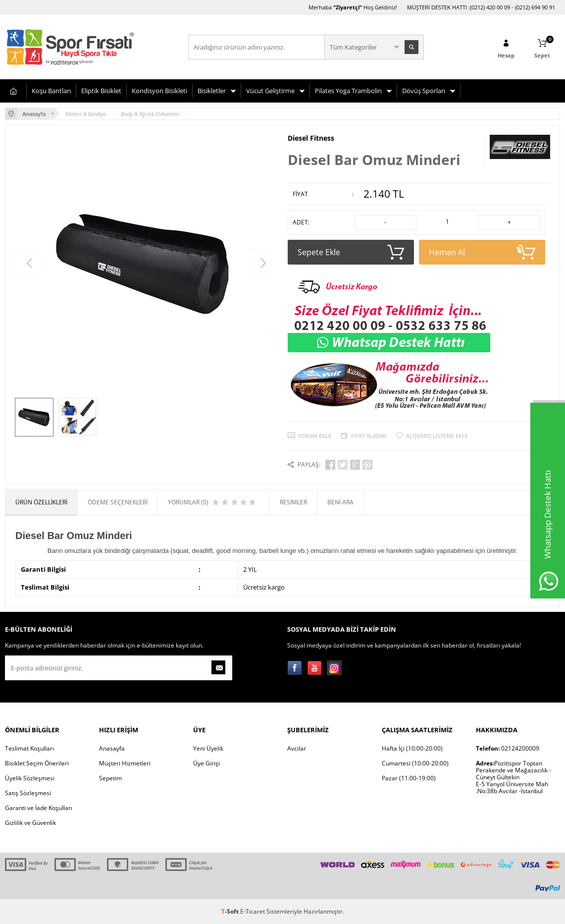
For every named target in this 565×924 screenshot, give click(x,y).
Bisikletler (212, 91)
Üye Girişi (206, 763)
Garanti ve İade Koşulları (39, 808)
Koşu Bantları (51, 91)
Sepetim (110, 778)
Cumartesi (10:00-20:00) (415, 763)
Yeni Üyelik (208, 748)
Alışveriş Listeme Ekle (437, 436)
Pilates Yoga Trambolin (348, 91)
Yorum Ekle (314, 436)
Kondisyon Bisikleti (159, 91)
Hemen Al (482, 252)
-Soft (231, 911)
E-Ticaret (253, 911)
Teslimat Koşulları (29, 748)
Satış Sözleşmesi (28, 793)
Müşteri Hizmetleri (125, 763)
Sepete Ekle (351, 252)
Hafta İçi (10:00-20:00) (412, 748)
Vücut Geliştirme (270, 91)
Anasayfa (112, 748)
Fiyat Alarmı (369, 436)
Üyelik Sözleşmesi (30, 778)
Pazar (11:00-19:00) (409, 778)
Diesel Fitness (311, 138)
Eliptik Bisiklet (101, 91)
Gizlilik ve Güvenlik (30, 823)
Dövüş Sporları (424, 91)
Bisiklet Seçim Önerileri (37, 763)
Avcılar (297, 748)
